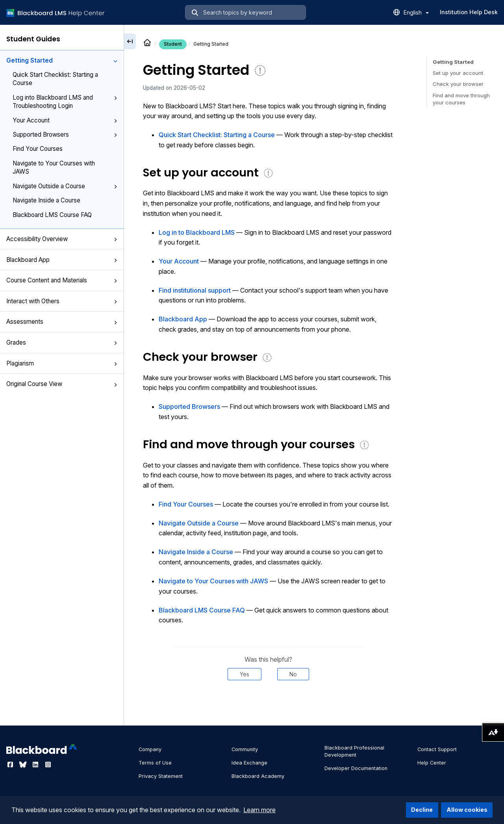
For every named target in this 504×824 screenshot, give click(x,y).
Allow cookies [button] (467, 810)
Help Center (432, 763)
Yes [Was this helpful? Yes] (245, 674)
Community (245, 749)
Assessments (62, 322)
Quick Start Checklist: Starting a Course (55, 79)
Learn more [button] (259, 810)
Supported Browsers (65, 135)
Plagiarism (62, 363)
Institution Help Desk (469, 12)
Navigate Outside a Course (65, 186)
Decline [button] (422, 810)
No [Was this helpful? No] (293, 674)
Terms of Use (155, 763)
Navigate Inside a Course (46, 200)
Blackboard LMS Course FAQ (52, 215)
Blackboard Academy (258, 776)
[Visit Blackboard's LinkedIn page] (36, 765)
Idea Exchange (249, 763)
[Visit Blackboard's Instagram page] (48, 765)
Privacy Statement (161, 776)
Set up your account (458, 73)
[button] (115, 61)
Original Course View (62, 384)
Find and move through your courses (461, 99)
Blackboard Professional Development (354, 751)
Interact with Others (62, 301)
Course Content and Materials (62, 280)
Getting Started (62, 60)
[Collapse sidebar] (130, 41)
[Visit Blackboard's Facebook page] (11, 765)
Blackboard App (62, 260)
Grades (62, 342)
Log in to (197, 232)
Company (150, 749)
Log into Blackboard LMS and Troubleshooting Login (65, 102)
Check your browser (458, 84)
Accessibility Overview (62, 239)
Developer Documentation (356, 768)
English (416, 12)
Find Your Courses (38, 149)
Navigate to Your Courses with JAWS (54, 167)
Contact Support (437, 749)
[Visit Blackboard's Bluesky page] (24, 765)
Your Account (65, 120)
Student (173, 44)
